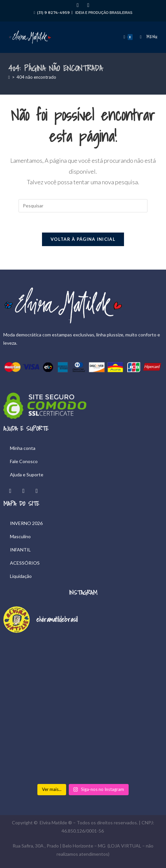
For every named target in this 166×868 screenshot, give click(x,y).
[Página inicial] (9, 77)
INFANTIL (20, 550)
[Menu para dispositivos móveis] (146, 37)
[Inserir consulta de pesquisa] (83, 206)
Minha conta (23, 448)
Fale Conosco (24, 461)
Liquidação (21, 576)
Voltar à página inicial (83, 239)
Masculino (20, 536)
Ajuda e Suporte (27, 475)
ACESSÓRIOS (25, 563)
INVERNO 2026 (26, 523)
